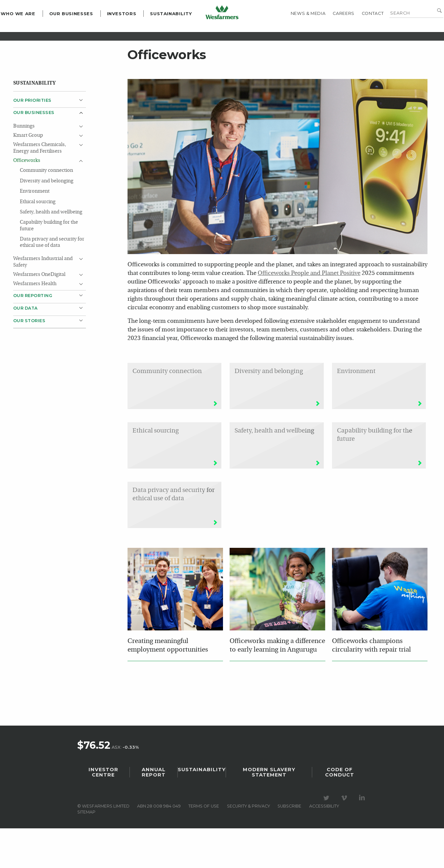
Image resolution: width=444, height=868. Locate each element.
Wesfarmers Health (35, 323)
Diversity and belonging (47, 221)
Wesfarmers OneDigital (39, 314)
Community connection (46, 210)
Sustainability (184, 28)
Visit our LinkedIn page (363, 838)
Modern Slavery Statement (269, 812)
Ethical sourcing (38, 241)
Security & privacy (248, 846)
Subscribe (289, 846)
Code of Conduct (340, 812)
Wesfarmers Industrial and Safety (43, 302)
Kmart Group (28, 175)
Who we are (30, 28)
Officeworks (27, 200)
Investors (134, 28)
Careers (331, 28)
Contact (360, 28)
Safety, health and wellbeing (51, 252)
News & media (296, 28)
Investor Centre (103, 812)
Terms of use (204, 846)
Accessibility (324, 846)
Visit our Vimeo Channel (345, 838)
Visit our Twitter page (327, 838)
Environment (35, 231)
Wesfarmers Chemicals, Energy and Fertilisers (40, 188)
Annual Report (154, 812)
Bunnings (24, 166)
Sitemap (86, 852)
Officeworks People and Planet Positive (309, 313)
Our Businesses (83, 28)
